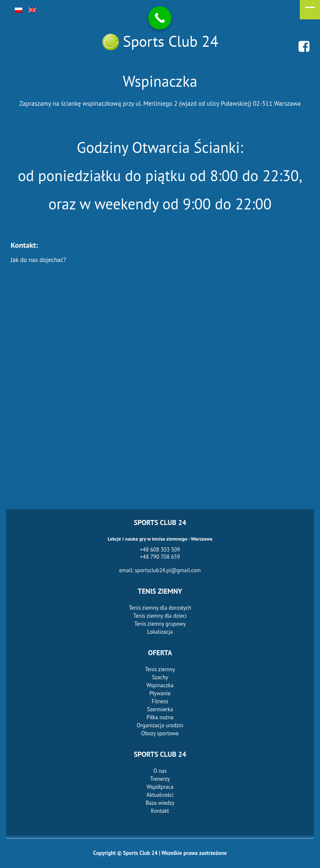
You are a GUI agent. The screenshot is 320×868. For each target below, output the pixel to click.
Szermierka (160, 709)
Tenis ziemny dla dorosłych (160, 608)
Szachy (160, 677)
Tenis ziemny (160, 669)
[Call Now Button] (160, 18)
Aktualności (160, 795)
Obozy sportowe (160, 733)
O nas (160, 771)
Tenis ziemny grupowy (160, 624)
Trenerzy (160, 779)
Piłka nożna (160, 717)
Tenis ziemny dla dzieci (160, 616)
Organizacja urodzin (160, 725)
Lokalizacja (160, 632)
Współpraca (160, 787)
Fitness (160, 701)
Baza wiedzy (160, 803)
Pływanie (160, 693)
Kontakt (160, 811)
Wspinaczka (160, 685)
